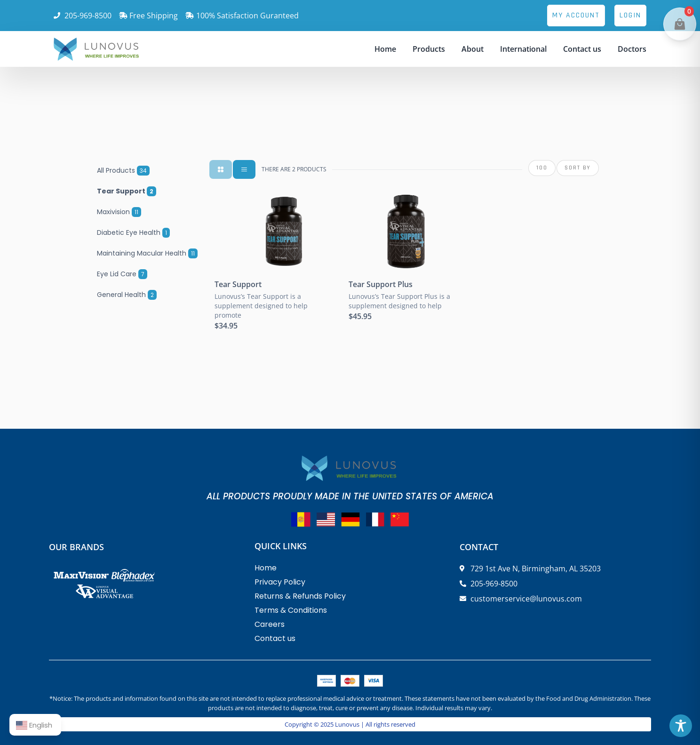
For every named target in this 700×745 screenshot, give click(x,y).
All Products (123, 170)
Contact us (582, 49)
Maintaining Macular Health (147, 253)
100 (542, 168)
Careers (270, 624)
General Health (127, 295)
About (473, 49)
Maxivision (119, 212)
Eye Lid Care (122, 274)
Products (429, 49)
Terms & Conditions (291, 610)
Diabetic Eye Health (133, 232)
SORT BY (578, 168)
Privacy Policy (280, 582)
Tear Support (127, 191)
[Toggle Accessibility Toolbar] (681, 726)
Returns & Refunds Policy (300, 596)
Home (385, 49)
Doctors (632, 49)
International (523, 49)
